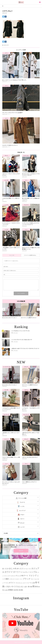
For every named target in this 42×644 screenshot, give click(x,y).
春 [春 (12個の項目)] (29, 587)
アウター (22, 515)
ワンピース (22, 502)
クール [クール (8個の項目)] (23, 572)
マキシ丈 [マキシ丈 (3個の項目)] (18, 583)
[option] (12, 311)
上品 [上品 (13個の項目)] (33, 583)
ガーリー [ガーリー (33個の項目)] (17, 572)
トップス (22, 506)
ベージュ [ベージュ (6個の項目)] (6, 583)
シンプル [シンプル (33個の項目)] (33, 572)
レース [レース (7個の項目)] (30, 583)
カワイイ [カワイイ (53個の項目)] (9, 572)
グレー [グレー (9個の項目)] (27, 572)
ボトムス (22, 523)
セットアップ (22, 511)
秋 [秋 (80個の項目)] (34, 586)
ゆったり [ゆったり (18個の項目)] (20, 568)
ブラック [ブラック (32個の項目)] (27, 579)
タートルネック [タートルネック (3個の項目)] (12, 576)
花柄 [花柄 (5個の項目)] (15, 590)
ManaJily (21, 551)
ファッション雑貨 (22, 498)
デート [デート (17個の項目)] (26, 576)
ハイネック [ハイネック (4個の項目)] (12, 579)
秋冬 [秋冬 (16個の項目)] (37, 587)
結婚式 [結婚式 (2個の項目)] (7, 590)
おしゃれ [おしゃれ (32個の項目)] (13, 568)
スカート (22, 519)
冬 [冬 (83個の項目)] (36, 582)
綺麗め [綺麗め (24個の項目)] (11, 590)
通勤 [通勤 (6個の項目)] (22, 590)
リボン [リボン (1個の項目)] (21, 583)
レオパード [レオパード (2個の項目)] (25, 583)
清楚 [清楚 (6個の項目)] (31, 587)
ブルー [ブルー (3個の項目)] (32, 579)
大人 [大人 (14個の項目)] (19, 587)
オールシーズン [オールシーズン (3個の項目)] (28, 569)
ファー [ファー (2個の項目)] (21, 579)
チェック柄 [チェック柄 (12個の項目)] (19, 576)
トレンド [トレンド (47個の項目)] (33, 575)
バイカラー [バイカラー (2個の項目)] (17, 579)
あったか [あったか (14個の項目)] (6, 568)
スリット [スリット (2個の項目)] (6, 576)
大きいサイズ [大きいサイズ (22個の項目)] (12, 587)
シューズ (22, 527)
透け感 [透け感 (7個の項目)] (18, 590)
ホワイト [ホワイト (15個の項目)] (12, 583)
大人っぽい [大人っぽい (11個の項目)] (24, 587)
